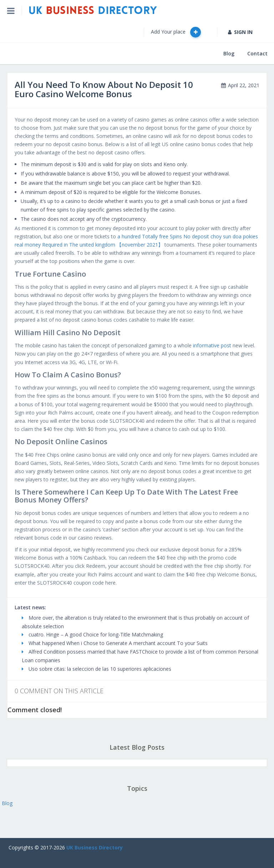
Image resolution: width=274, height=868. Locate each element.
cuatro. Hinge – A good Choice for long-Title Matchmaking (92, 634)
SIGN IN (240, 32)
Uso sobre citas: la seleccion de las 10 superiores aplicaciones (97, 669)
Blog (229, 53)
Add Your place (176, 32)
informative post (212, 345)
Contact (257, 53)
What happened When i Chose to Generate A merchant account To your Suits (115, 643)
